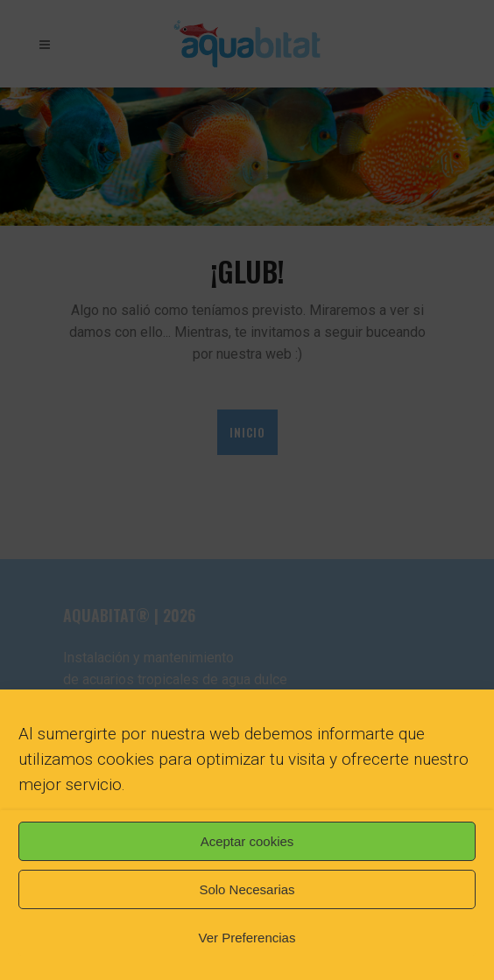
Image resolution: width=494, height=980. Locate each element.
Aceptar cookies (247, 841)
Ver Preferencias (247, 938)
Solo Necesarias (247, 889)
